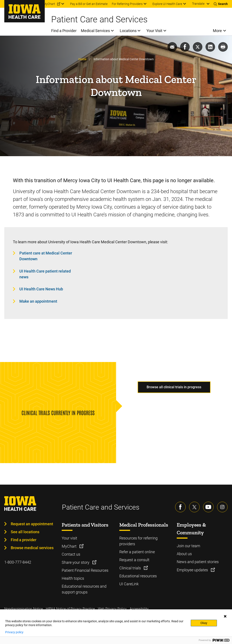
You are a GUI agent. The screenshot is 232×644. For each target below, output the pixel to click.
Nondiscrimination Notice (24, 609)
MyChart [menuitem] (49, 4)
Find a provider (24, 540)
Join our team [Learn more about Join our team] (188, 546)
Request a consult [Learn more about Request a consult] (134, 560)
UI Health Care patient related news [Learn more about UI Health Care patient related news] (45, 274)
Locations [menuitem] (128, 31)
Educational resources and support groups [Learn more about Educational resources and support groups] (84, 589)
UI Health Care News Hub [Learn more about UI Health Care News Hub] (41, 289)
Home (82, 59)
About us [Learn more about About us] (184, 554)
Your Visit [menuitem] (154, 31)
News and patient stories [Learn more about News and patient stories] (198, 562)
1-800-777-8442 (18, 562)
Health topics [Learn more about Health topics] (73, 578)
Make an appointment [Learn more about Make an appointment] (38, 301)
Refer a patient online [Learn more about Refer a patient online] (137, 552)
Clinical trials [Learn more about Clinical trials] (131, 568)
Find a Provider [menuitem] (64, 31)
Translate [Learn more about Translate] (198, 4)
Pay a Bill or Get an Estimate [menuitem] (89, 4)
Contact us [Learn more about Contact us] (71, 554)
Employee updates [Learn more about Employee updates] (193, 570)
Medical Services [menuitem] (95, 31)
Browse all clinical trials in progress (174, 387)
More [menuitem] (217, 31)
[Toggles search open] (221, 4)
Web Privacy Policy (112, 609)
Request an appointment (32, 524)
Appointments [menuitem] (24, 4)
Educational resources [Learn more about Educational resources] (138, 576)
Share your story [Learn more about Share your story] (76, 562)
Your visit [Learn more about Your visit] (69, 538)
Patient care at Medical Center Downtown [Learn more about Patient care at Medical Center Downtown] (46, 256)
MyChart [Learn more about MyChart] (70, 546)
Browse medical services (32, 548)
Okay (204, 623)
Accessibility (139, 609)
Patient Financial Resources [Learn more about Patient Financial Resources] (85, 570)
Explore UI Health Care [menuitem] (167, 4)
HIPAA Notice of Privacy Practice (70, 609)
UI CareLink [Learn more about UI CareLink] (129, 584)
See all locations (25, 532)
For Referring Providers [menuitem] (127, 4)
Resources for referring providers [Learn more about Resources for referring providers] (138, 541)
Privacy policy (14, 632)
